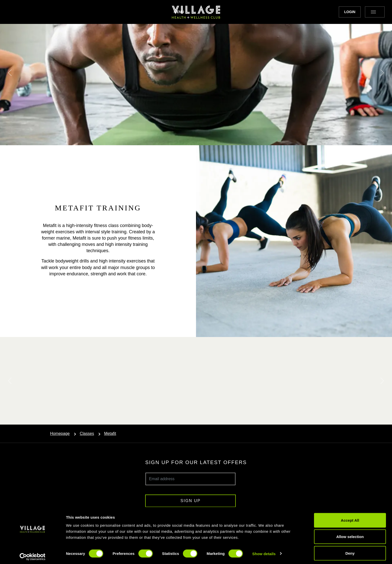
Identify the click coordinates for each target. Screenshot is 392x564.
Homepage (60, 434)
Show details (264, 551)
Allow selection (350, 534)
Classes (87, 434)
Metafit (110, 434)
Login (339, 12)
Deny (350, 551)
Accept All (350, 518)
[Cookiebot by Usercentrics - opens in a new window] (33, 554)
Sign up (190, 501)
